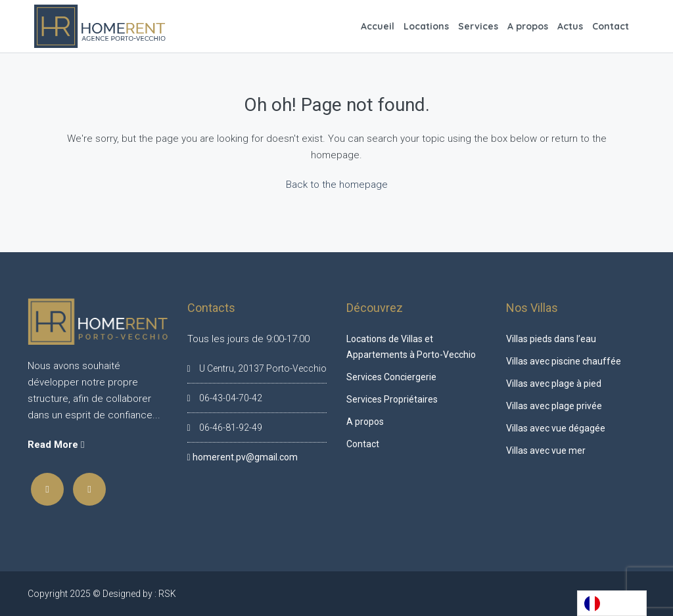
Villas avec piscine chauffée (564, 361)
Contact (611, 26)
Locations (426, 26)
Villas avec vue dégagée (556, 428)
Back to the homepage (337, 185)
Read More (56, 445)
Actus (570, 26)
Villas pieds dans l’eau (551, 339)
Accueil (378, 26)
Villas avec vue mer (546, 451)
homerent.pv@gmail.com (245, 457)
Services (478, 26)
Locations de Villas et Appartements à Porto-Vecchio (411, 347)
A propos (528, 26)
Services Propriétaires (392, 399)
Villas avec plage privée (554, 406)
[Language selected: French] (612, 603)
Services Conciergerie (391, 377)
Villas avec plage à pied (554, 384)
